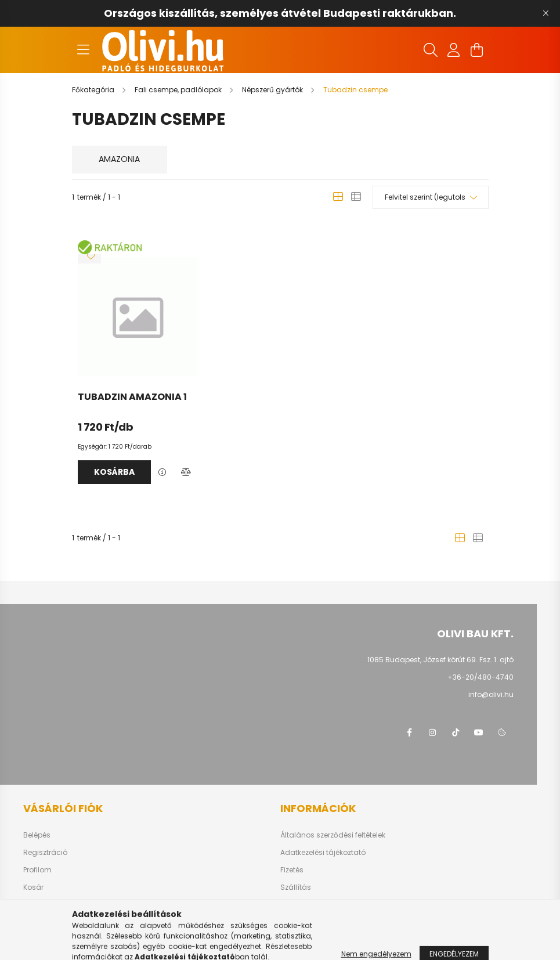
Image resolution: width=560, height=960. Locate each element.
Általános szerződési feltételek (333, 835)
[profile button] (454, 50)
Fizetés (292, 870)
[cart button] (477, 50)
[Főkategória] (94, 90)
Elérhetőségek (304, 905)
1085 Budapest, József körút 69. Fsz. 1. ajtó (440, 660)
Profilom (37, 870)
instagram (432, 732)
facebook (409, 732)
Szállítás (296, 887)
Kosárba (114, 472)
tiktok (456, 732)
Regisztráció (45, 853)
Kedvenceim (45, 905)
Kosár (33, 887)
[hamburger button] (84, 50)
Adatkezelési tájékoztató (323, 853)
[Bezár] (545, 13)
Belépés (37, 835)
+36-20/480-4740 (480, 677)
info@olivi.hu (491, 694)
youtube (479, 732)
